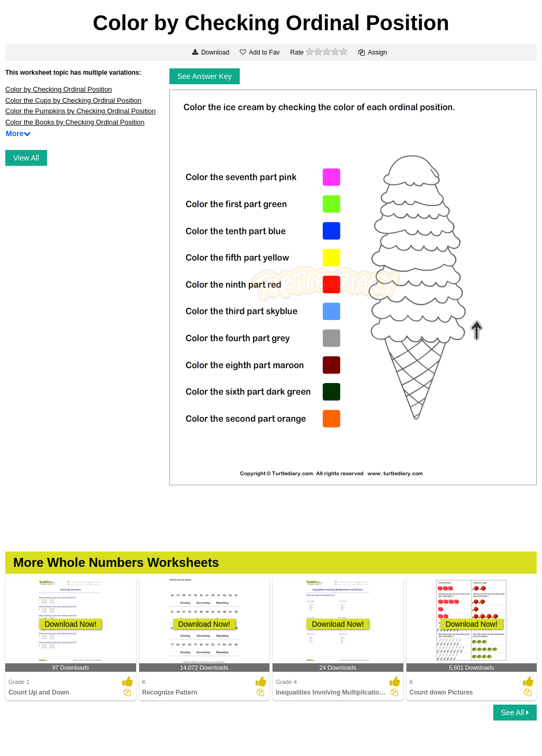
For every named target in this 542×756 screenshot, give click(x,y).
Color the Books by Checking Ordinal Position (75, 122)
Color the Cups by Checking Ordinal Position (73, 100)
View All (26, 158)
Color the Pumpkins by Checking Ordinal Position (80, 111)
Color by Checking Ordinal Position (59, 89)
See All (515, 713)
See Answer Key (205, 76)
